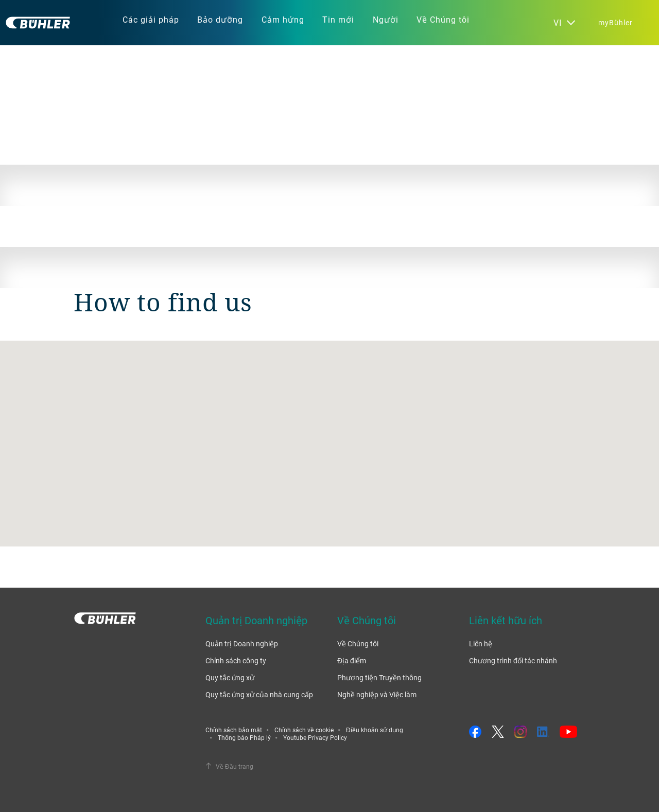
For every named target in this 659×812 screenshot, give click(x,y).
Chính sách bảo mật (234, 730)
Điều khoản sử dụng (375, 730)
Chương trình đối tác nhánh (513, 660)
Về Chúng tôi (358, 643)
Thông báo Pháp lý (244, 737)
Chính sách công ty (236, 660)
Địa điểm (352, 660)
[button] (329, 434)
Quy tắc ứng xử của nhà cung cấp (259, 694)
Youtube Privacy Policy (315, 737)
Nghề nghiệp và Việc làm (377, 694)
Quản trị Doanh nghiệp (242, 643)
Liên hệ (481, 643)
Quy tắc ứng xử (230, 677)
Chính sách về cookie (304, 730)
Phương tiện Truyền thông (379, 677)
